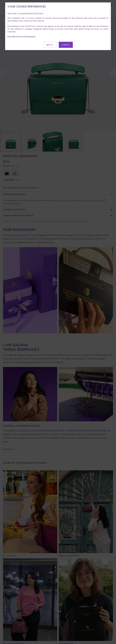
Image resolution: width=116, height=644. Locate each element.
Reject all (50, 45)
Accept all (66, 45)
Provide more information (21, 37)
